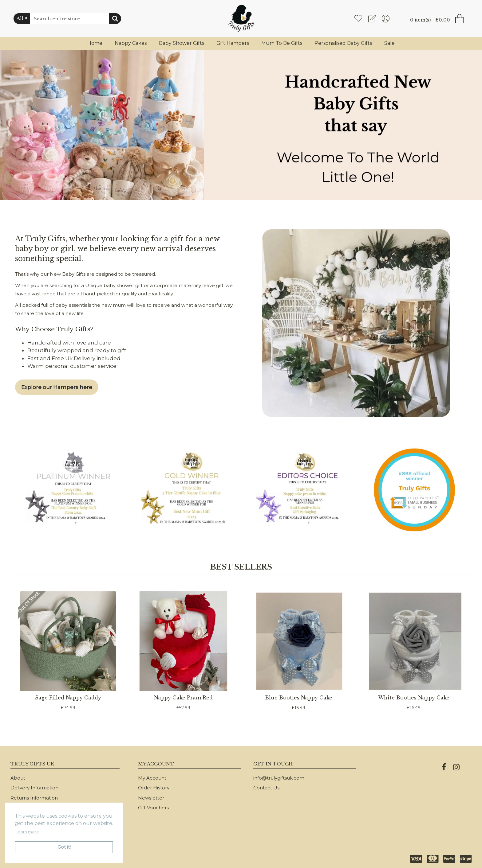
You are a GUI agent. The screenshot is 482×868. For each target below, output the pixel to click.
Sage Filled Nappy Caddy (68, 698)
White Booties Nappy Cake (414, 698)
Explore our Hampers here (57, 387)
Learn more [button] (27, 832)
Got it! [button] (64, 847)
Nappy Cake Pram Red (183, 698)
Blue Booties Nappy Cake (299, 698)
